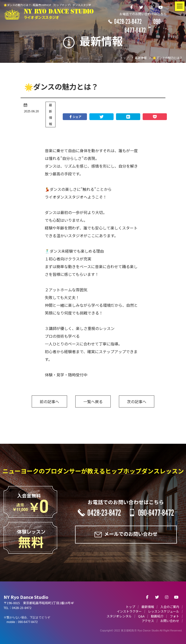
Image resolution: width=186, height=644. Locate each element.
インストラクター (129, 611)
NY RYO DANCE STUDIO (59, 14)
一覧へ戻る (93, 401)
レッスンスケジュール (164, 611)
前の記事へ (49, 401)
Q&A (141, 616)
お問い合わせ (170, 621)
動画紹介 (157, 616)
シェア (75, 117)
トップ (130, 607)
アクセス (148, 621)
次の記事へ (137, 401)
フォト (174, 616)
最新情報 (50, 114)
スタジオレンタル (119, 616)
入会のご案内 (170, 607)
